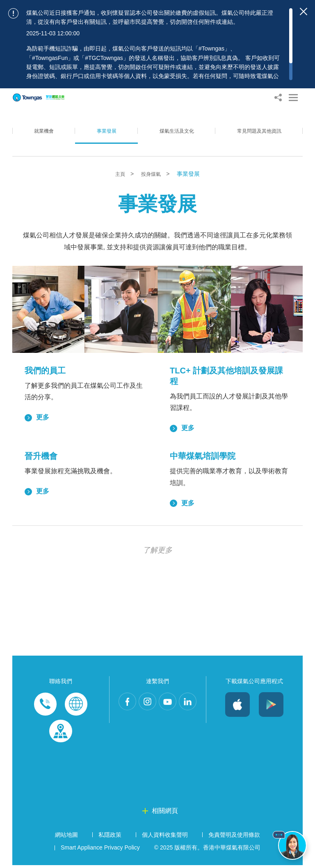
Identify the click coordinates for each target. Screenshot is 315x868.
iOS (237, 705)
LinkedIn (157, 733)
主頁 (119, 174)
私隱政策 (110, 837)
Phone (46, 705)
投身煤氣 (153, 174)
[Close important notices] (304, 12)
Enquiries (76, 705)
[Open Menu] (293, 98)
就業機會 (42, 137)
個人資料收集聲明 (165, 837)
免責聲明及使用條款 (234, 837)
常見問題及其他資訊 (257, 137)
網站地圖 (66, 837)
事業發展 (102, 137)
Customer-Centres (61, 733)
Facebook (130, 705)
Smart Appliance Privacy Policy (100, 850)
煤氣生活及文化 (171, 137)
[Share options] (278, 98)
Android (271, 705)
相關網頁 (165, 813)
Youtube (185, 705)
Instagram (157, 705)
